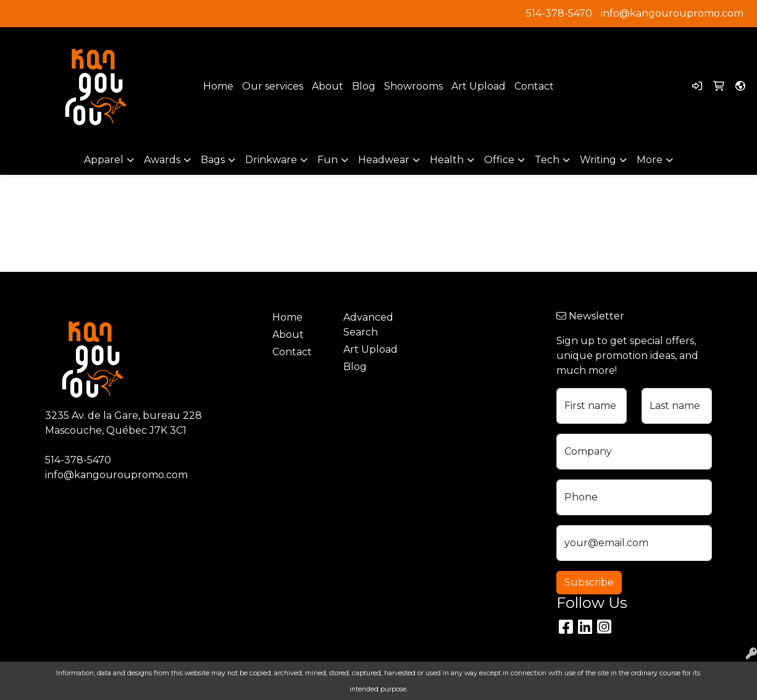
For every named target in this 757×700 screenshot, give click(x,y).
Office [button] (499, 160)
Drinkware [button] (271, 160)
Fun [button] (328, 160)
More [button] (650, 160)
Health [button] (447, 160)
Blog (364, 86)
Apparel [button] (104, 160)
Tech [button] (547, 160)
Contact (534, 86)
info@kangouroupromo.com (672, 13)
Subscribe (589, 582)
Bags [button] (213, 160)
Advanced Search (368, 325)
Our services (273, 86)
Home (218, 86)
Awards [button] (162, 160)
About (328, 86)
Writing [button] (598, 160)
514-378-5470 (559, 13)
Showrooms (413, 86)
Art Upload (479, 86)
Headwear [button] (384, 160)
